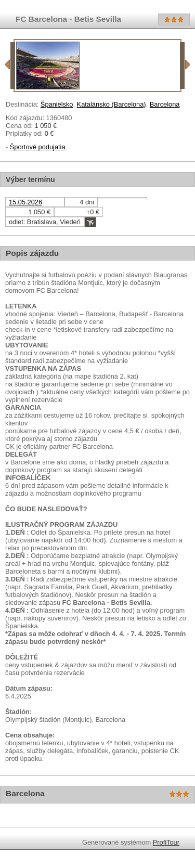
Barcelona (165, 104)
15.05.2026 (25, 202)
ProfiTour (166, 842)
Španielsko (57, 104)
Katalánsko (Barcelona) (112, 104)
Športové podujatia (38, 147)
